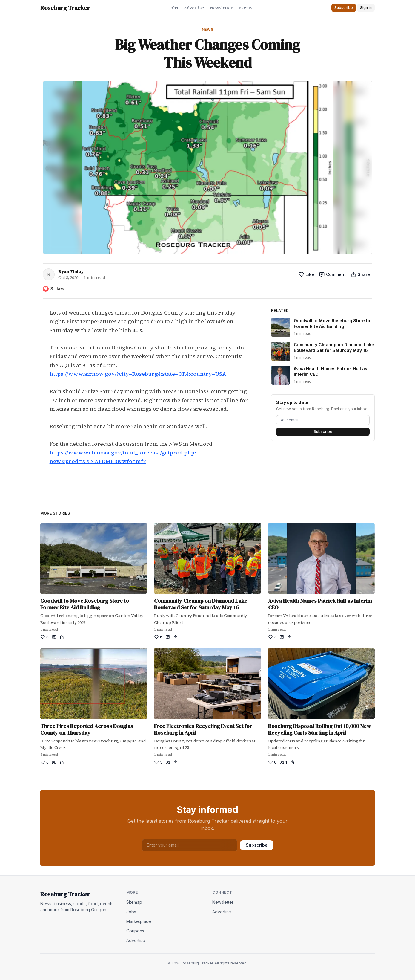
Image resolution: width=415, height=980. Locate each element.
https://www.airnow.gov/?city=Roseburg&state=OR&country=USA (138, 374)
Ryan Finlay (71, 271)
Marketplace (139, 921)
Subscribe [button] (344, 8)
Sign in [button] (366, 8)
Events (245, 8)
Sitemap (134, 902)
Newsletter (221, 8)
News (207, 29)
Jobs (173, 8)
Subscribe (323, 432)
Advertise (194, 8)
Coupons (135, 931)
